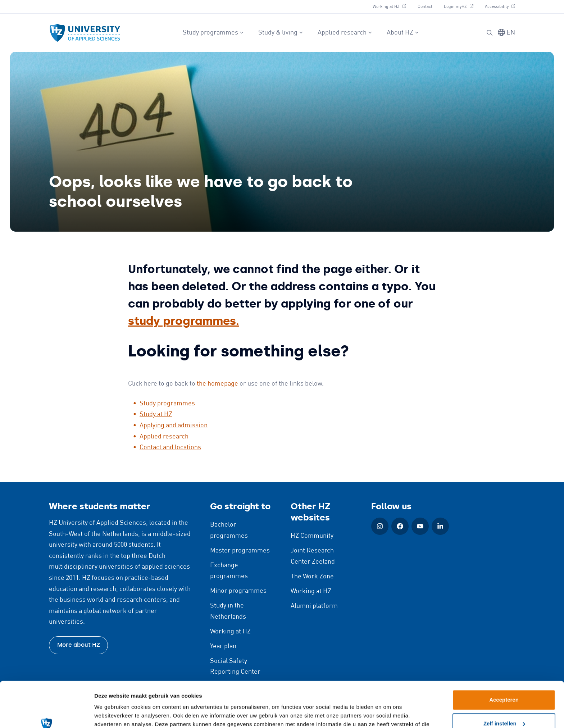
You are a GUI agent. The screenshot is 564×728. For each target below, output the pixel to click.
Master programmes (240, 551)
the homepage (217, 384)
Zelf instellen (504, 684)
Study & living (281, 33)
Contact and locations (170, 447)
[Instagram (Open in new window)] (380, 526)
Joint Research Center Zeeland (313, 556)
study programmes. (184, 321)
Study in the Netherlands (228, 611)
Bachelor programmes (229, 530)
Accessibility (500, 6)
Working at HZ (392, 6)
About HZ (403, 33)
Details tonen (111, 714)
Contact (425, 7)
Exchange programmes (229, 571)
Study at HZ (156, 414)
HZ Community (312, 536)
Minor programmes (238, 591)
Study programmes (213, 33)
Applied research (345, 33)
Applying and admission (174, 426)
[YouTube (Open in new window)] (420, 526)
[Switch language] (506, 33)
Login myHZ (461, 6)
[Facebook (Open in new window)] (400, 526)
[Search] (490, 33)
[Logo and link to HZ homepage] (85, 33)
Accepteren (504, 661)
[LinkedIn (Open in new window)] (440, 526)
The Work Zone (312, 577)
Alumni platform (314, 606)
